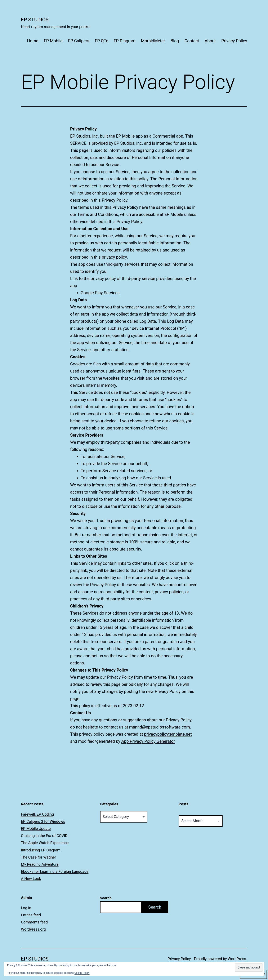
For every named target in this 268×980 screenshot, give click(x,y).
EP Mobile (53, 41)
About (210, 41)
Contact (192, 41)
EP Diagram (125, 41)
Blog (175, 41)
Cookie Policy (82, 973)
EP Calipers (79, 41)
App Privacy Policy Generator (148, 741)
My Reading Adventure (40, 864)
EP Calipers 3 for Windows (43, 821)
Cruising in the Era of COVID (44, 836)
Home (33, 41)
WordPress (237, 959)
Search (106, 898)
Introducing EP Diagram (41, 850)
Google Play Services (100, 293)
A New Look (31, 879)
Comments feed (34, 922)
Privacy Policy (234, 41)
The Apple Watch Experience (45, 843)
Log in (26, 908)
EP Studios (35, 20)
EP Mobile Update (36, 828)
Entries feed (31, 915)
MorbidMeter (153, 41)
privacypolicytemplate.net (168, 734)
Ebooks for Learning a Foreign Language (55, 871)
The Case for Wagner (39, 857)
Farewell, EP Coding (37, 814)
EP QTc (102, 41)
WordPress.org (33, 929)
